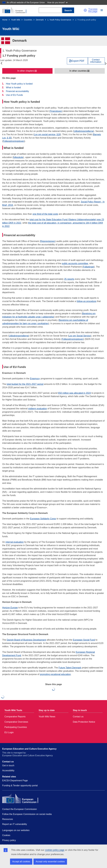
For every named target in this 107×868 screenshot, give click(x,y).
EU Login (9, 732)
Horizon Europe (10, 608)
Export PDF (78, 61)
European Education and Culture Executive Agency (29, 749)
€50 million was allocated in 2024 (74, 393)
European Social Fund (84, 640)
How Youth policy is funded (19, 84)
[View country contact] (96, 61)
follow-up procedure (87, 301)
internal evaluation (15, 542)
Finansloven (56, 111)
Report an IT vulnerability (15, 824)
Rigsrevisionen (48, 241)
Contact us (78, 717)
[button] (85, 10)
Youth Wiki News (47, 717)
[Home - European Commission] (16, 10)
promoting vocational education (55, 674)
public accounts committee (75, 263)
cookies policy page (55, 850)
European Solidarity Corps (43, 519)
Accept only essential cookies (50, 862)
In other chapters (26, 71)
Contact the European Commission (20, 809)
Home (5, 20)
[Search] (50, 10)
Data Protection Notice (84, 722)
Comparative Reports (15, 717)
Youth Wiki (16, 20)
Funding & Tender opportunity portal (20, 786)
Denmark (40, 20)
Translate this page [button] (93, 10)
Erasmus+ (35, 379)
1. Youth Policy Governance (59, 20)
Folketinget (88, 267)
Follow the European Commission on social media (27, 814)
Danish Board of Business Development (26, 640)
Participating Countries (16, 727)
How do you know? (58, 2)
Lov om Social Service (80, 336)
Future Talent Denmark (70, 668)
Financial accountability (17, 91)
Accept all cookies (21, 862)
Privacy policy (9, 840)
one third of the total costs (45, 214)
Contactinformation (96, 61)
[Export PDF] (77, 61)
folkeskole (18, 157)
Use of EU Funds (14, 95)
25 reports (69, 279)
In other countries (78, 71)
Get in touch (8, 765)
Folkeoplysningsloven (14, 141)
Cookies (6, 835)
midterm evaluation (38, 409)
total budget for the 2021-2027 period (25, 384)
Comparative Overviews (16, 722)
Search (68, 10)
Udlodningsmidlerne (84, 131)
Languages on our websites (16, 830)
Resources (8, 819)
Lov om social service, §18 (47, 134)
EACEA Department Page (15, 781)
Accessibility (8, 770)
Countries (28, 20)
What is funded (13, 87)
